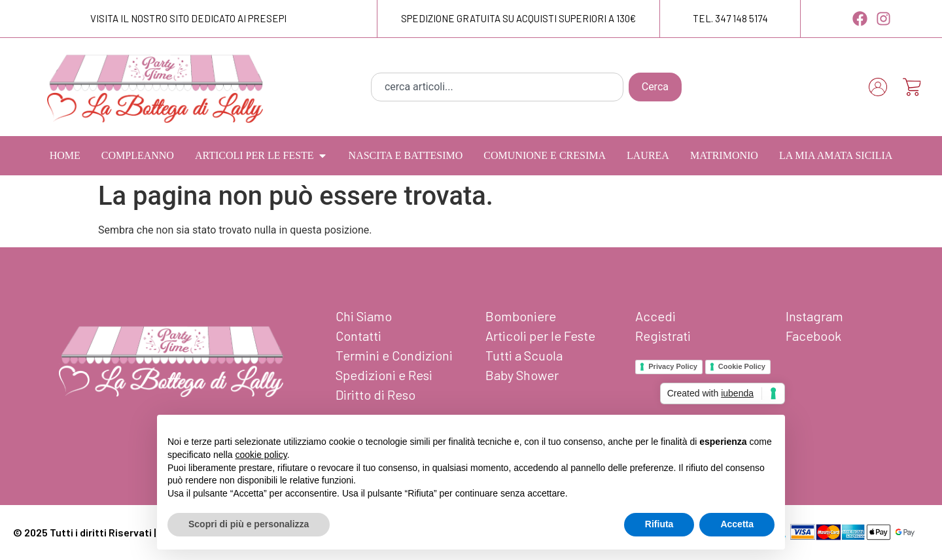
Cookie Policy (742, 366)
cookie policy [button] (261, 455)
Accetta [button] (737, 524)
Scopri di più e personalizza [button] (249, 524)
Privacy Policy (673, 366)
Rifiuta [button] (659, 524)
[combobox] (497, 87)
